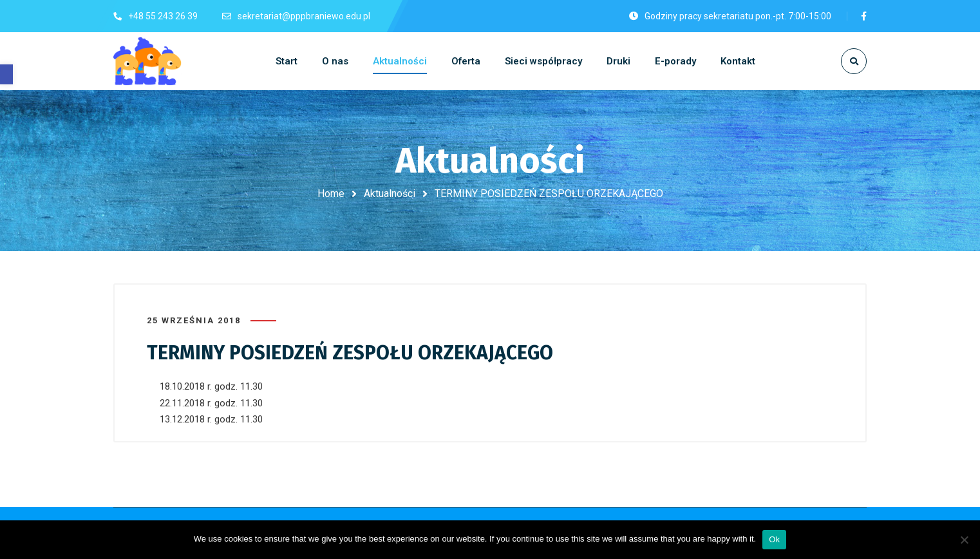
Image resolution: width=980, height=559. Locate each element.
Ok (774, 539)
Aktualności (390, 194)
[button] (6, 74)
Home (331, 194)
